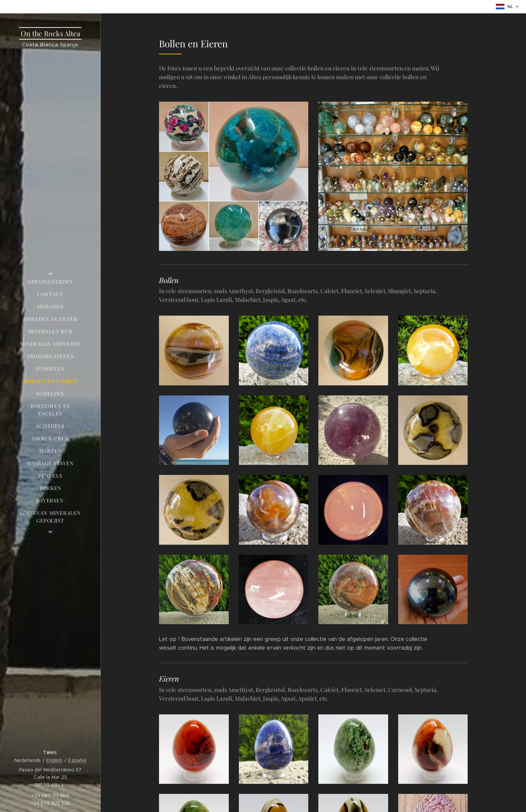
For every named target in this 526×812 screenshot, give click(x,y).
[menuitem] (50, 282)
